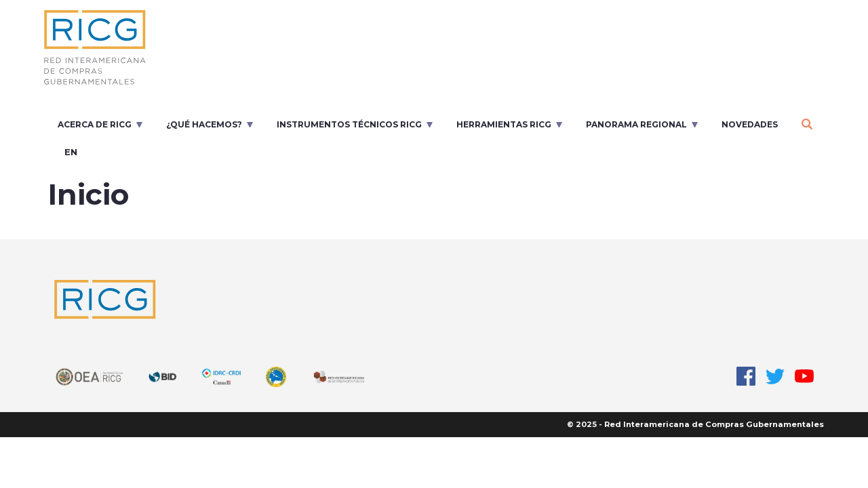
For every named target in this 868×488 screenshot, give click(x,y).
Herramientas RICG (504, 124)
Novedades (750, 124)
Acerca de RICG (95, 124)
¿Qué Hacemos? (204, 124)
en (71, 152)
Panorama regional (636, 124)
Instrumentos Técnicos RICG (349, 124)
